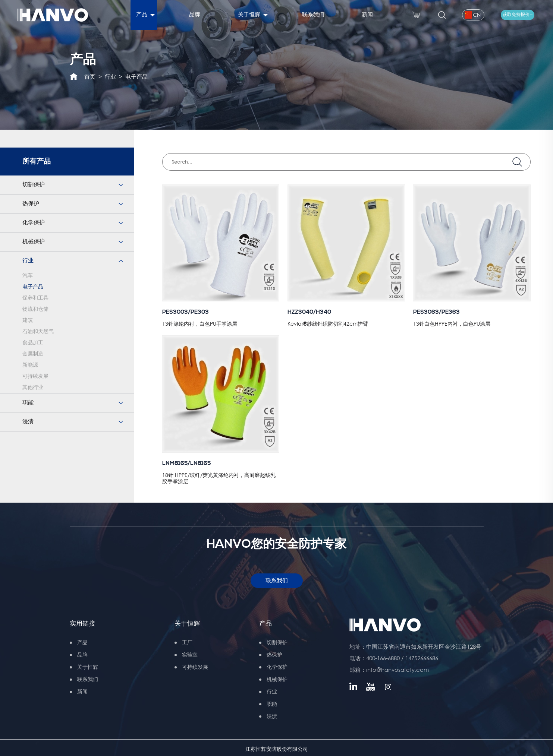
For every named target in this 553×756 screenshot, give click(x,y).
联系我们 (277, 581)
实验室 (190, 655)
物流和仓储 (35, 309)
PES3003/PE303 (186, 312)
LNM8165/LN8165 (186, 463)
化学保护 (34, 223)
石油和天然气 (38, 332)
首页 (90, 77)
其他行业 (33, 388)
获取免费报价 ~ (518, 15)
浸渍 (28, 422)
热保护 (31, 204)
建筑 (28, 320)
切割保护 (34, 185)
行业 (110, 77)
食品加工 (33, 343)
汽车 (28, 276)
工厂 (187, 642)
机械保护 (34, 242)
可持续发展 (35, 376)
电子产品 (136, 77)
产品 (265, 624)
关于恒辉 (187, 624)
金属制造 (33, 354)
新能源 (30, 365)
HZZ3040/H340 (309, 312)
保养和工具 (35, 298)
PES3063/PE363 (436, 312)
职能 (28, 403)
